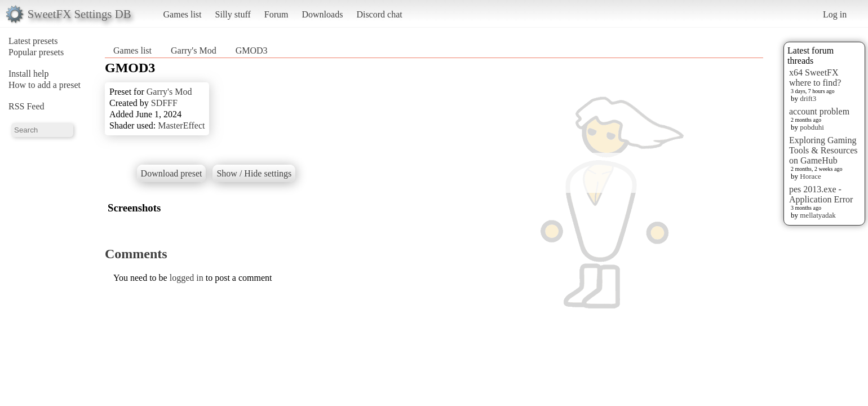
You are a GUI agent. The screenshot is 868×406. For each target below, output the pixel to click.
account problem (819, 111)
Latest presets (33, 41)
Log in (835, 14)
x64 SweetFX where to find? (815, 78)
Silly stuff (233, 14)
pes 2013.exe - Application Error (821, 194)
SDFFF (164, 103)
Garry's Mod (194, 50)
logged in (187, 278)
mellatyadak (818, 215)
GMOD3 (252, 50)
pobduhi (812, 127)
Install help (29, 74)
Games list (183, 14)
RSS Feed (26, 106)
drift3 (808, 98)
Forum (276, 14)
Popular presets (36, 52)
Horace (811, 176)
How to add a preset (45, 85)
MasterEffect (181, 125)
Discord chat (379, 14)
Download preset (172, 173)
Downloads (322, 14)
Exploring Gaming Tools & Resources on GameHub (823, 150)
